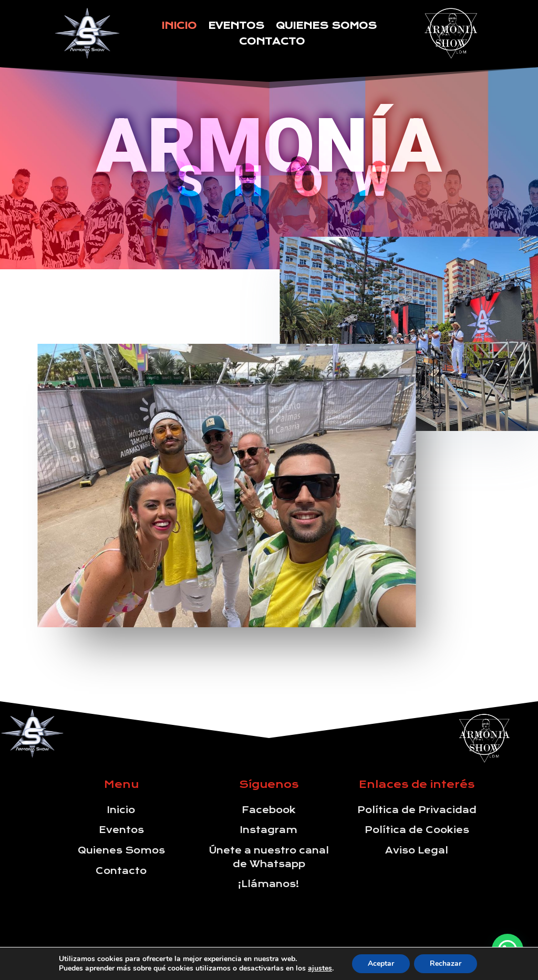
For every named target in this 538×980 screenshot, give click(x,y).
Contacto (272, 42)
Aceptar (381, 963)
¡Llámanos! (269, 884)
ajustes (320, 968)
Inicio (179, 27)
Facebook (269, 810)
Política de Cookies (417, 830)
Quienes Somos (326, 27)
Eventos (236, 27)
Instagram (269, 830)
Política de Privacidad (417, 810)
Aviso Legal (417, 850)
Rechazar (446, 963)
